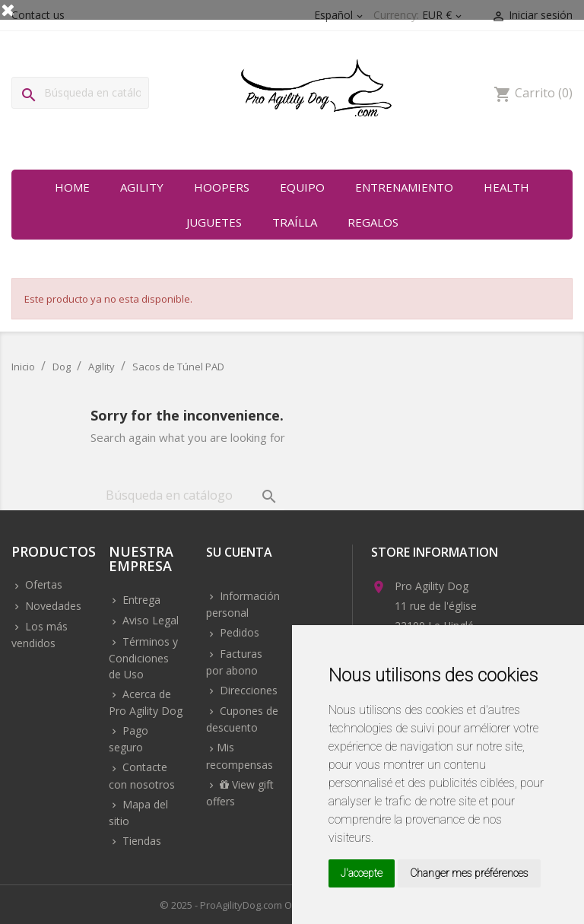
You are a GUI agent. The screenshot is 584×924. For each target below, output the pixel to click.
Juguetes (214, 222)
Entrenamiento (404, 187)
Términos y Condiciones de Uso (143, 658)
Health (506, 187)
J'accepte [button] (362, 873)
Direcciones (247, 690)
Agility (142, 187)
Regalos (373, 222)
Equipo (302, 187)
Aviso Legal (149, 620)
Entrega (140, 600)
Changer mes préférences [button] (469, 873)
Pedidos (238, 632)
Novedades (52, 606)
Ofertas (42, 584)
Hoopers (222, 187)
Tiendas (140, 841)
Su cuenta (239, 553)
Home (72, 187)
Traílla (295, 222)
